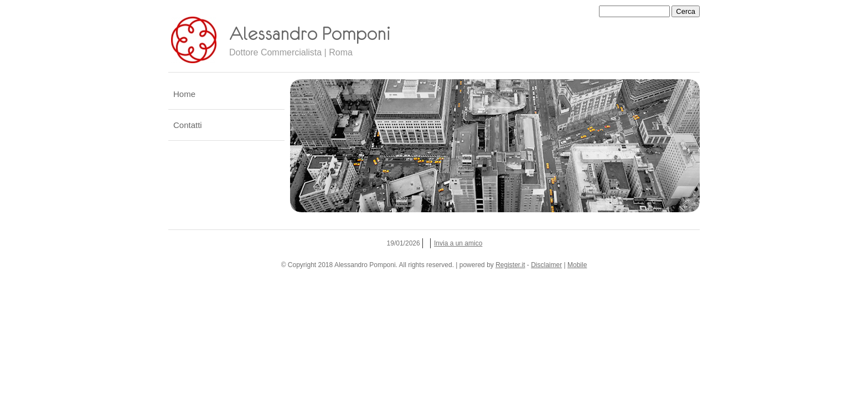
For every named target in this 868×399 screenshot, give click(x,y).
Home (184, 94)
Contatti (188, 125)
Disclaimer (546, 265)
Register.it (510, 265)
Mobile (577, 265)
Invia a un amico (458, 243)
